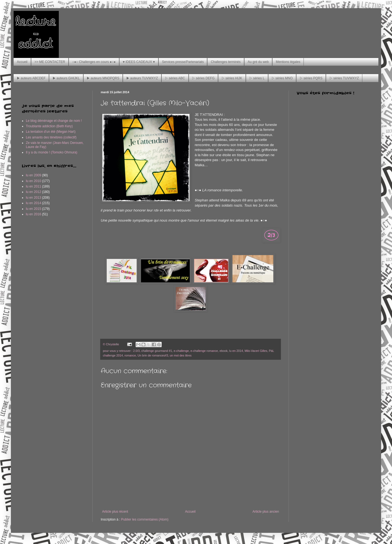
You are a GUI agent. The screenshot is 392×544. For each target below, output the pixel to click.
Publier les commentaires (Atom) (145, 519)
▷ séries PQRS (311, 78)
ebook (224, 351)
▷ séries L (257, 78)
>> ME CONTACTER (50, 62)
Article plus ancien (266, 512)
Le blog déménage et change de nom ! (54, 121)
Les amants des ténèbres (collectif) (51, 137)
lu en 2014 (236, 351)
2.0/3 (136, 351)
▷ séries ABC (175, 78)
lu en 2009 (33, 175)
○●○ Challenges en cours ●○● (94, 62)
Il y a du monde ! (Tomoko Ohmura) (52, 152)
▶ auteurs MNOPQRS (103, 78)
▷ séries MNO (282, 78)
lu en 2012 (33, 192)
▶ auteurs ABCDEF (31, 78)
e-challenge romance (204, 351)
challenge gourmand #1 (157, 351)
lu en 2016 (33, 214)
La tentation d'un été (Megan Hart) (51, 132)
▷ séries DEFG (203, 78)
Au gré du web (258, 62)
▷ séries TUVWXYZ (344, 78)
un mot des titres (181, 355)
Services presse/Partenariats (183, 62)
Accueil (22, 62)
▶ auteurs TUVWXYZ (142, 78)
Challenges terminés (226, 62)
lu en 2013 (33, 198)
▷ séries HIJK (232, 78)
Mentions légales (288, 62)
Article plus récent (115, 512)
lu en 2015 (33, 209)
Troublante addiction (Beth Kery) (49, 126)
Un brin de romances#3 (153, 355)
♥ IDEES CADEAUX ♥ (139, 62)
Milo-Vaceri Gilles (256, 351)
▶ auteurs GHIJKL (66, 78)
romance (130, 355)
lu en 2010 (33, 181)
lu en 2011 (33, 186)
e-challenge (181, 351)
